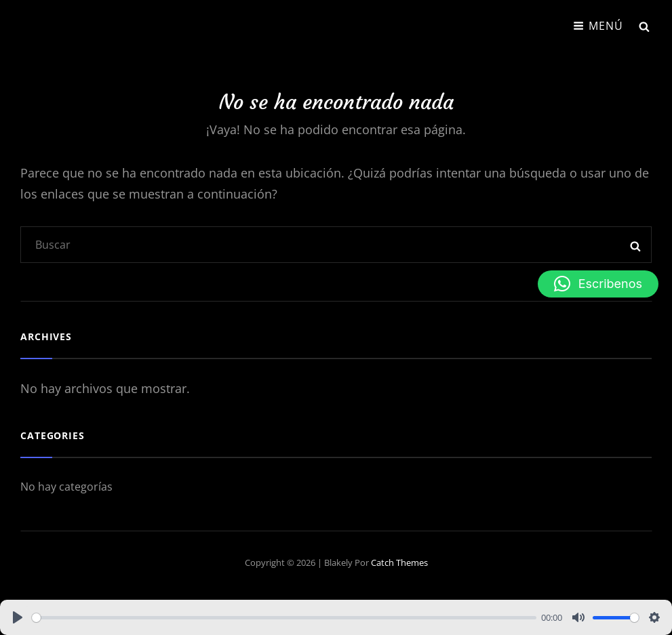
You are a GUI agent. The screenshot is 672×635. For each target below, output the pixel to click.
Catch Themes (399, 562)
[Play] (18, 617)
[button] (598, 284)
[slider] (284, 618)
